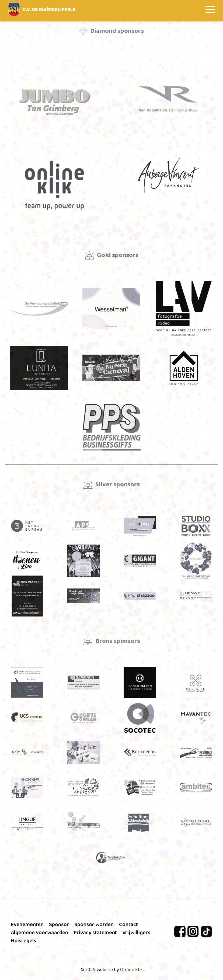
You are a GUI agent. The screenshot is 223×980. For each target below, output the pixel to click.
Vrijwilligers (136, 933)
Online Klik (131, 970)
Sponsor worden (94, 924)
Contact (128, 924)
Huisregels (23, 941)
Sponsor (59, 924)
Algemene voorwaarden (39, 933)
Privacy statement (95, 933)
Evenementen (27, 924)
